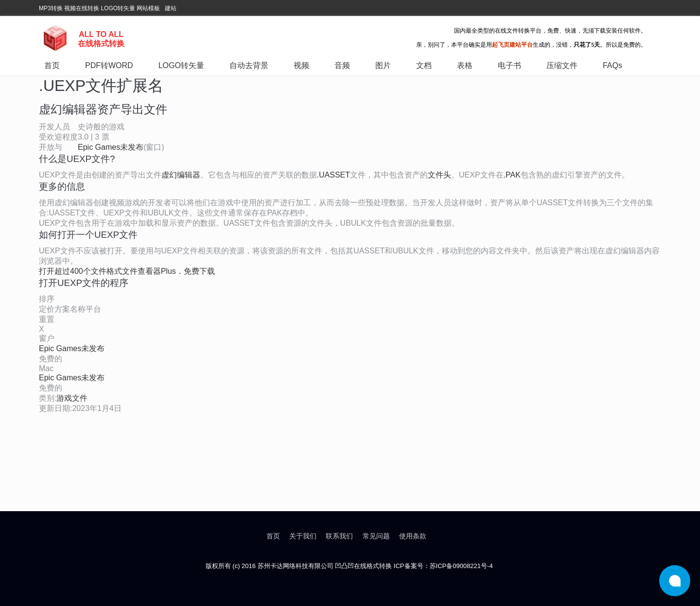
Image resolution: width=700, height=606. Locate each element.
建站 (171, 8)
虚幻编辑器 (181, 175)
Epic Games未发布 (111, 147)
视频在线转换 (82, 8)
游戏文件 (72, 398)
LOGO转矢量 (118, 8)
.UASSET (333, 175)
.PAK (512, 175)
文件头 (439, 175)
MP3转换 (51, 8)
